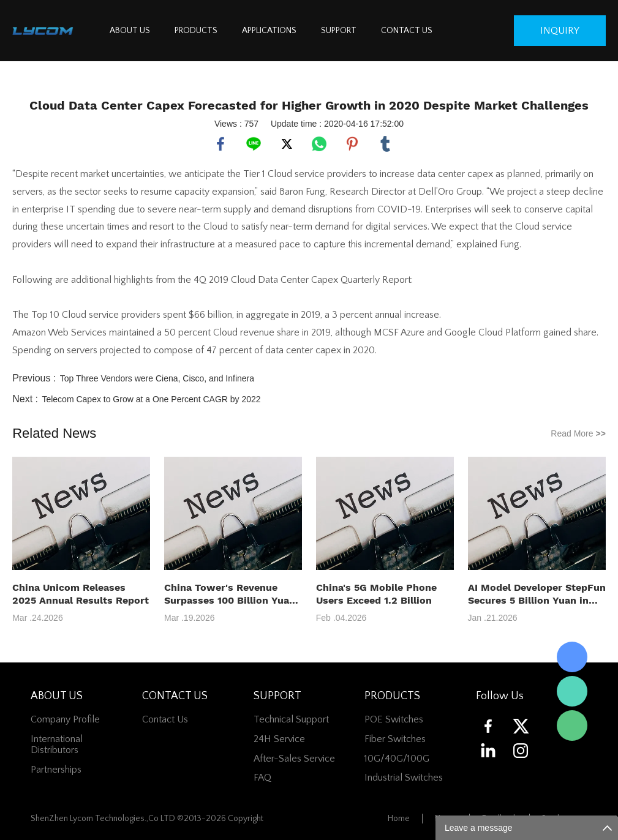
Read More (578, 433)
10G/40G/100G (397, 759)
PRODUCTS (196, 31)
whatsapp (319, 144)
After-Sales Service (294, 759)
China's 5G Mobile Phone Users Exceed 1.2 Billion (376, 594)
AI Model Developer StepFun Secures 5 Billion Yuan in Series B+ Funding (537, 594)
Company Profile (65, 719)
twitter (287, 144)
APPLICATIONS (269, 31)
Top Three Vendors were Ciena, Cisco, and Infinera (157, 378)
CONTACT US (407, 31)
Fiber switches (395, 739)
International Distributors (57, 744)
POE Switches (394, 719)
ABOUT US (130, 31)
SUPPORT (339, 31)
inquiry (560, 31)
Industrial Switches (404, 778)
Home (399, 819)
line (254, 144)
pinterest (352, 144)
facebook (220, 144)
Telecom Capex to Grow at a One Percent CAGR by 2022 (151, 399)
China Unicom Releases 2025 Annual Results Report (81, 594)
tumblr (385, 144)
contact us (165, 719)
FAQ (262, 778)
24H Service (279, 739)
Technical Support (291, 719)
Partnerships (56, 770)
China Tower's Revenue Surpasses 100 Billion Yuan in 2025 (230, 594)
